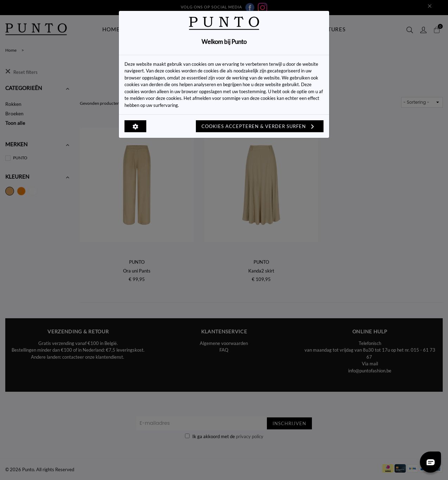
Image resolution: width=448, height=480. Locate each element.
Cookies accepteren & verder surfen (260, 126)
